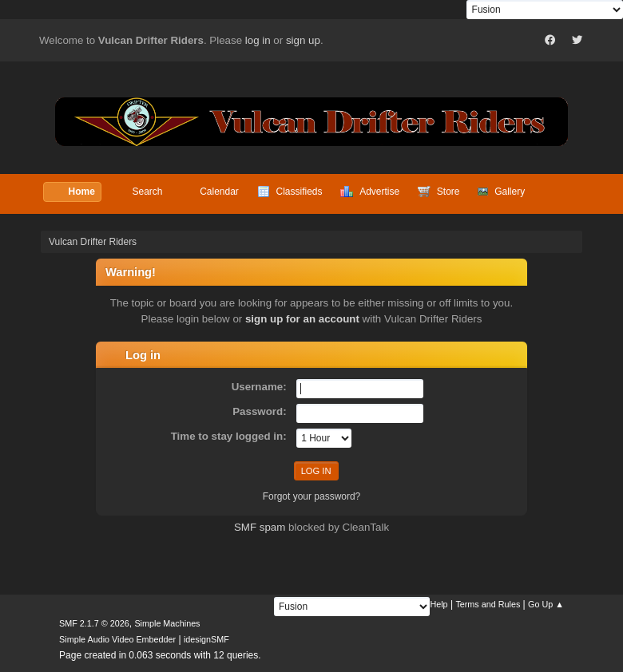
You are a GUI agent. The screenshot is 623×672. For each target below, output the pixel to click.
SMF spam (260, 527)
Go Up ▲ (546, 604)
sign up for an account (302, 319)
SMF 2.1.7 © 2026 (94, 623)
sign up (303, 40)
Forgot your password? (312, 496)
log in (258, 40)
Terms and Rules (488, 604)
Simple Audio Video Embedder (117, 639)
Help (438, 604)
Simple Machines (167, 623)
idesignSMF (206, 639)
